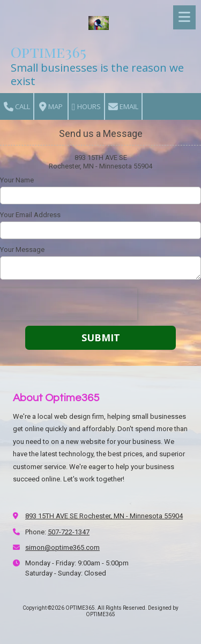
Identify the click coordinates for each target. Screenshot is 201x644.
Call (17, 107)
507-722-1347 (69, 532)
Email (123, 107)
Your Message (22, 250)
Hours (86, 107)
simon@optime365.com (62, 547)
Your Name (17, 180)
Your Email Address (30, 215)
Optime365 (49, 52)
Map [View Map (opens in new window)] (51, 107)
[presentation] (69, 304)
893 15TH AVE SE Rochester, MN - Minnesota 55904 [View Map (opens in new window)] (104, 516)
